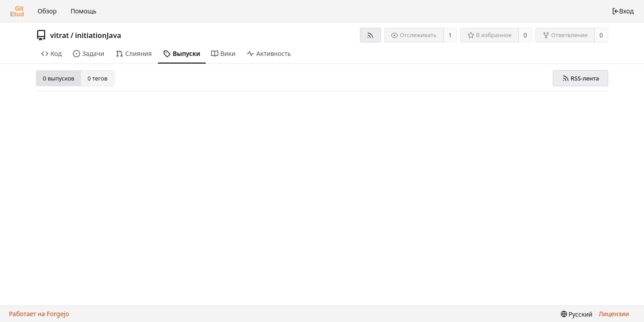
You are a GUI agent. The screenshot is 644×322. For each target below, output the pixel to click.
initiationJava (98, 35)
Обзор (47, 11)
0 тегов (98, 78)
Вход (623, 11)
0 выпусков (59, 78)
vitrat (59, 35)
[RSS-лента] (371, 35)
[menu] (577, 314)
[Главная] (17, 11)
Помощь (84, 11)
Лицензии (614, 314)
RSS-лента (581, 78)
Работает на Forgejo (39, 314)
